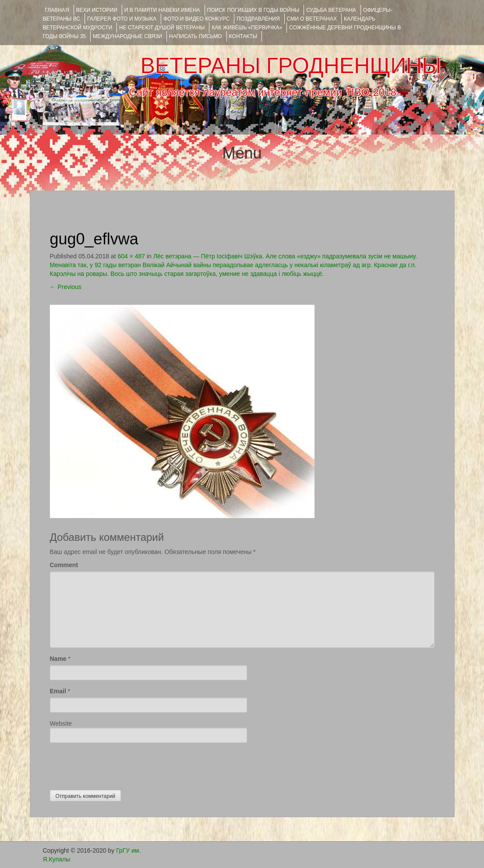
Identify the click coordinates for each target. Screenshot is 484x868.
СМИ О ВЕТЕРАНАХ (312, 19)
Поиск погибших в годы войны (253, 10)
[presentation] (117, 764)
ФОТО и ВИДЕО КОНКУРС (196, 19)
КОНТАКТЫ (243, 36)
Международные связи (127, 36)
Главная (57, 10)
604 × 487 (131, 256)
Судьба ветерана (331, 10)
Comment (64, 565)
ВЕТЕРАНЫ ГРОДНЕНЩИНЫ (291, 66)
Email (58, 691)
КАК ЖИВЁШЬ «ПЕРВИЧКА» (247, 28)
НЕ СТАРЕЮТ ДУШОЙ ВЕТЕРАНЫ (162, 28)
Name (58, 659)
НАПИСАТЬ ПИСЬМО (196, 36)
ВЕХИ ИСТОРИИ (97, 10)
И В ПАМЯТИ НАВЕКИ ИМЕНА (162, 10)
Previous (66, 287)
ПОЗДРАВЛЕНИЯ (258, 19)
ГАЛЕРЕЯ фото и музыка (122, 19)
